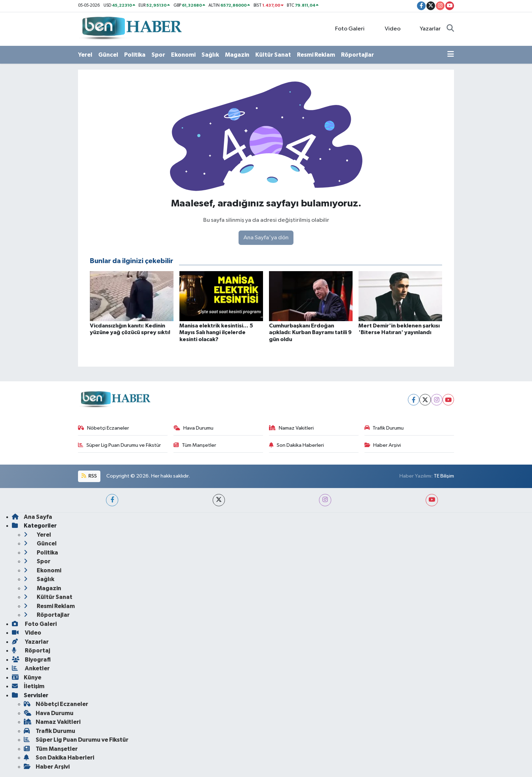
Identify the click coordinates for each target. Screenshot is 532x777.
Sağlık (210, 55)
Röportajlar (357, 55)
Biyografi (31, 660)
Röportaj (31, 651)
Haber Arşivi (383, 445)
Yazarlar (427, 29)
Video (388, 29)
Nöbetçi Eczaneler (104, 428)
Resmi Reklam (316, 55)
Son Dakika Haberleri (296, 445)
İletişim (28, 686)
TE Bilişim (444, 476)
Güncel (108, 55)
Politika (135, 55)
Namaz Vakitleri (291, 428)
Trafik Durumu (384, 428)
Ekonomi (183, 55)
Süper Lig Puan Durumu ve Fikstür (119, 445)
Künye (27, 677)
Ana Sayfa (32, 517)
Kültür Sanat (273, 55)
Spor (158, 55)
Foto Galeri (346, 29)
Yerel (85, 55)
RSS (89, 476)
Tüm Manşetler (195, 445)
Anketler (31, 668)
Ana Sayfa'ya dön (266, 238)
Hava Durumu (193, 428)
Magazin (237, 55)
